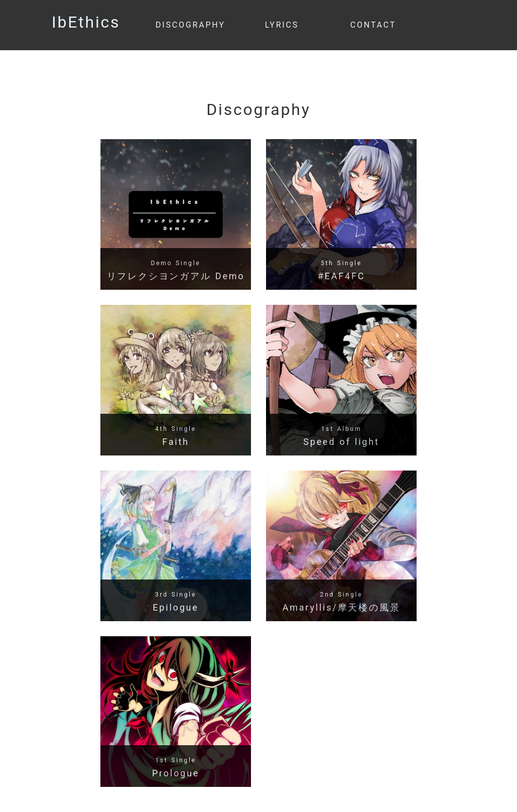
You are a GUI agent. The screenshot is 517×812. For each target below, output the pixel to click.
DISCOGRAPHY (190, 25)
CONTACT (373, 25)
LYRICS (282, 25)
